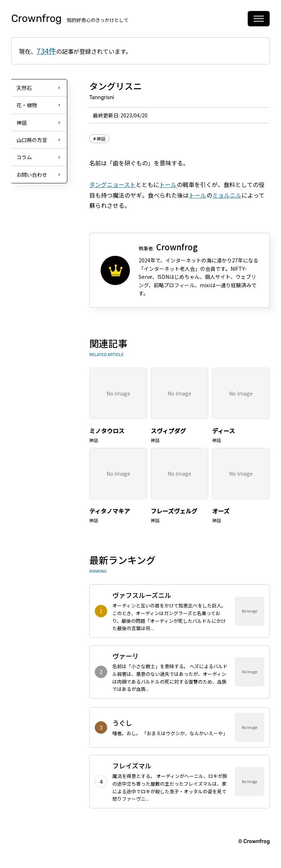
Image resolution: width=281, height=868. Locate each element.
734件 (46, 51)
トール (168, 184)
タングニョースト (113, 184)
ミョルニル (227, 195)
